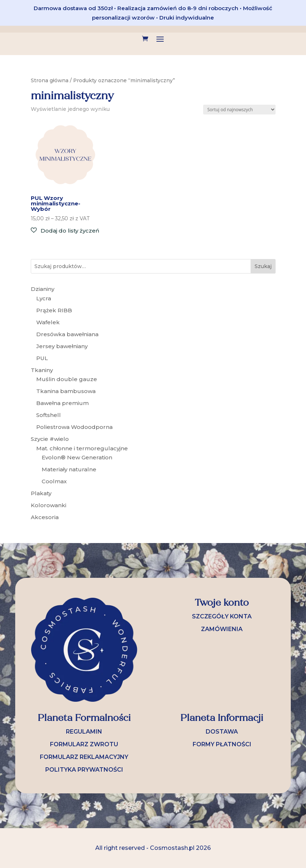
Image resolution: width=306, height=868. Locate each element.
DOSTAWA (222, 732)
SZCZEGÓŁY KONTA (222, 616)
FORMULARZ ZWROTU (84, 744)
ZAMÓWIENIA (222, 629)
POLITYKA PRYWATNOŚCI (84, 770)
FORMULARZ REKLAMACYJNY (84, 757)
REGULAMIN (84, 732)
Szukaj (263, 266)
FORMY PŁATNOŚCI (222, 744)
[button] (65, 231)
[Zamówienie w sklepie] (239, 110)
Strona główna (50, 80)
